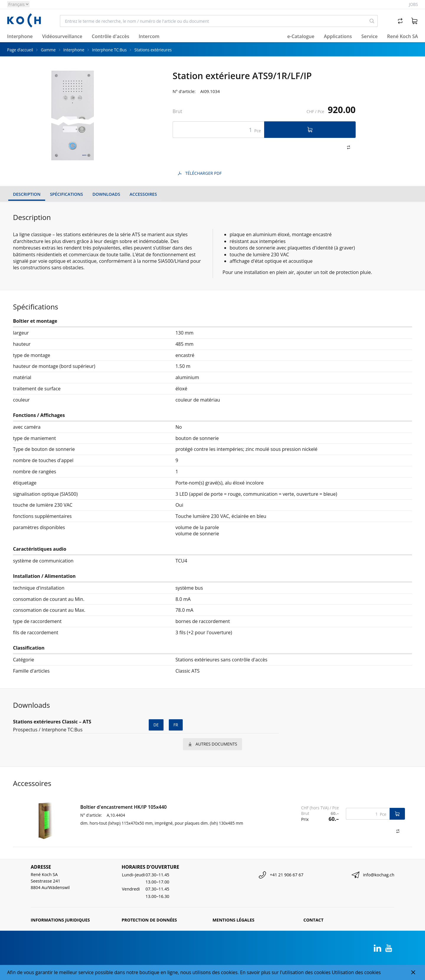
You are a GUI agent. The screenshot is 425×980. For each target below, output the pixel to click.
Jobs (413, 4)
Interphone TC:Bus (109, 50)
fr (176, 725)
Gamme (48, 50)
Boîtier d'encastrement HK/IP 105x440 (124, 807)
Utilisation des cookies (356, 972)
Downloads (106, 194)
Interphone (74, 50)
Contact (313, 920)
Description (27, 194)
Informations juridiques (60, 920)
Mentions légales (233, 920)
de (156, 725)
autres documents (213, 744)
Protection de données (149, 920)
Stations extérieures (153, 50)
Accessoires (143, 194)
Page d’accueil (20, 50)
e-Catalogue (301, 36)
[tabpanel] (73, 115)
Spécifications (66, 194)
